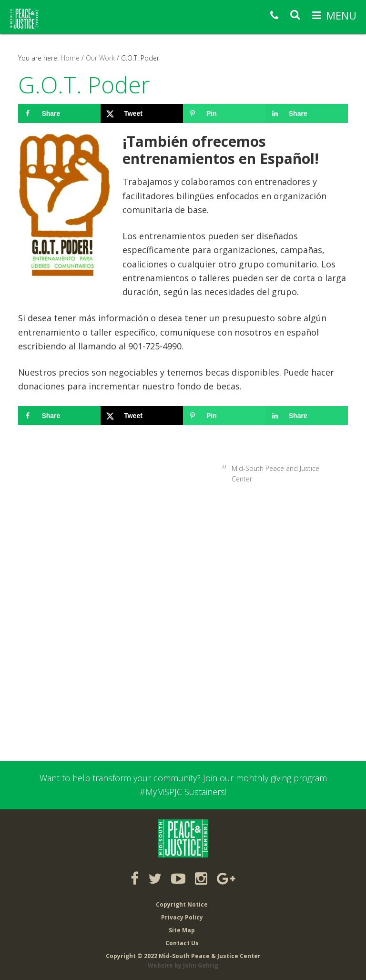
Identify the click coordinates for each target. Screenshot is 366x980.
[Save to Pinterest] (224, 113)
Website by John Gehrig (183, 965)
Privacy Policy (182, 917)
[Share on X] (142, 113)
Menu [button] (341, 15)
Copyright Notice (182, 904)
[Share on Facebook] (59, 113)
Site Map (182, 930)
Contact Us (182, 943)
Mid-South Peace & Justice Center (24, 19)
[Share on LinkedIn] (307, 113)
